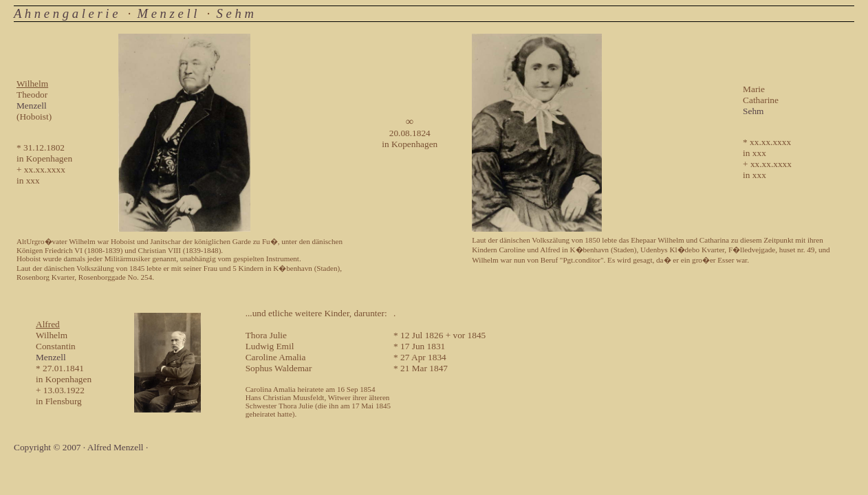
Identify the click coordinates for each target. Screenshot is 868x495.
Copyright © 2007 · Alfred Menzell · (81, 447)
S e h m (235, 13)
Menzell (32, 106)
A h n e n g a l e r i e (66, 13)
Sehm (753, 111)
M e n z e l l (167, 13)
